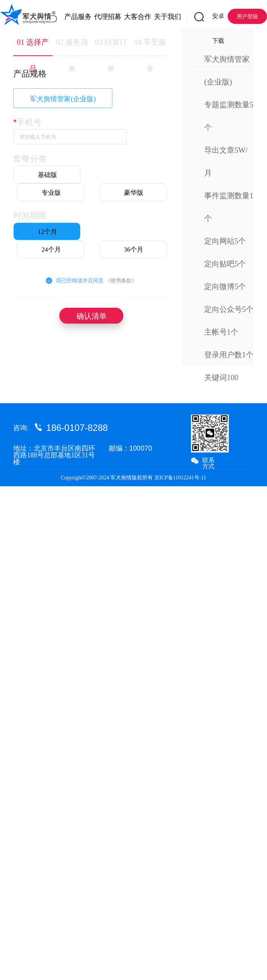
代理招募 (102, 17)
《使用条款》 (121, 280)
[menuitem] (72, 15)
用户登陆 (247, 16)
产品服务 (72, 17)
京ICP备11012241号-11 (180, 478)
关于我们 (161, 17)
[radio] (47, 175)
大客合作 (131, 17)
